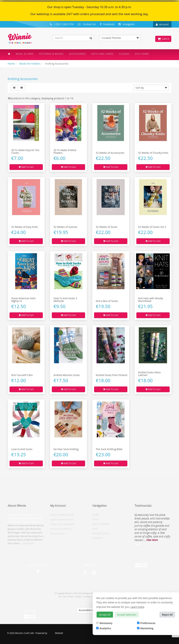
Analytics (104, 628)
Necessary (104, 623)
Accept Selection (127, 615)
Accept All (105, 615)
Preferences (146, 623)
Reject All (167, 615)
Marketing (145, 628)
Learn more (137, 607)
